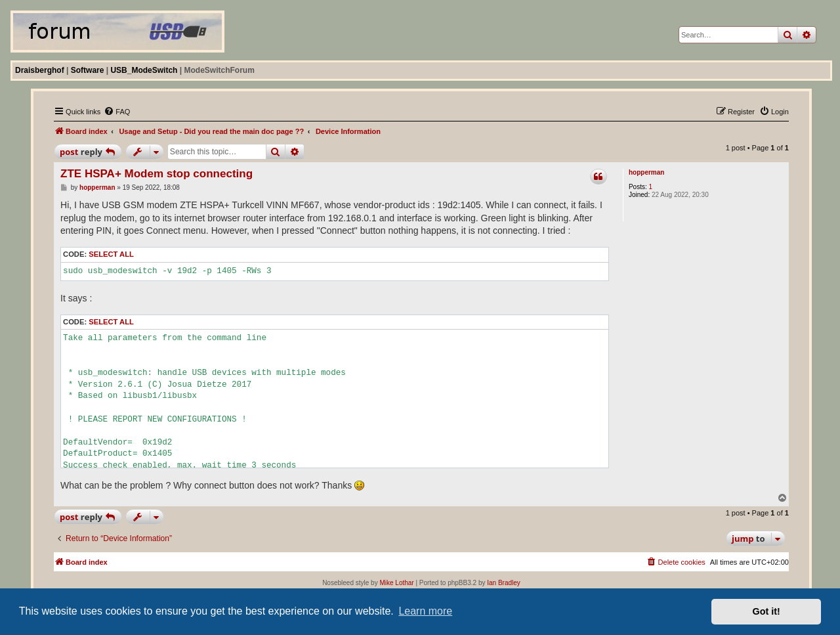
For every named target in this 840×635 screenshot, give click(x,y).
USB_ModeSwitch (144, 70)
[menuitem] (117, 112)
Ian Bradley (504, 583)
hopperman (646, 172)
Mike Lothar (396, 583)
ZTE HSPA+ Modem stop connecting (157, 174)
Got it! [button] (766, 611)
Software (88, 70)
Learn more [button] (425, 611)
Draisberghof (40, 70)
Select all (111, 254)
